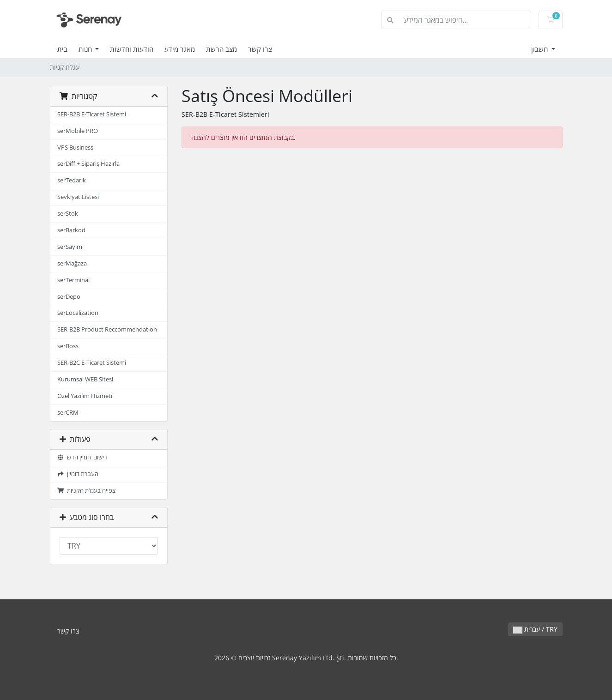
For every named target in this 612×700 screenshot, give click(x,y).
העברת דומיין (78, 474)
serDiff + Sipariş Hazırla (88, 164)
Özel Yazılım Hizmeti (85, 396)
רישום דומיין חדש (82, 457)
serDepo (69, 297)
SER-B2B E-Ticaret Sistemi (92, 114)
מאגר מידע (180, 49)
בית (62, 49)
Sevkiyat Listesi (78, 197)
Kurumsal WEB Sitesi (85, 379)
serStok (68, 214)
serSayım (70, 247)
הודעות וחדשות (132, 49)
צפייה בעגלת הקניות (87, 491)
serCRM (68, 413)
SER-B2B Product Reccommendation (107, 329)
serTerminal (73, 280)
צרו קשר (260, 49)
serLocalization (78, 313)
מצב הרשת (221, 49)
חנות (86, 49)
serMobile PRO (78, 131)
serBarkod (71, 230)
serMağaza (72, 263)
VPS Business (75, 148)
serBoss (68, 346)
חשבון (540, 49)
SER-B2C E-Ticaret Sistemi (92, 363)
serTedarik (72, 180)
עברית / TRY (535, 629)
